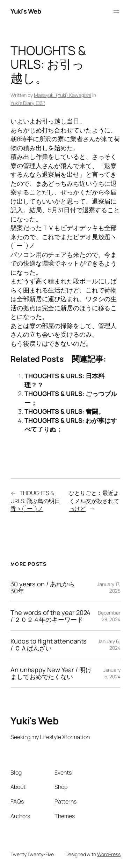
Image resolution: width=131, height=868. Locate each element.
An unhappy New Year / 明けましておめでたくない (51, 673)
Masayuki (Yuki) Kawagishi (63, 95)
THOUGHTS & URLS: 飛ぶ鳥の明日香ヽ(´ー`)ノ (35, 501)
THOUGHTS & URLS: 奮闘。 (64, 411)
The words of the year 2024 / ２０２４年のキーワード (50, 616)
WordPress (109, 854)
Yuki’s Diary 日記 (28, 103)
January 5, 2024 (112, 673)
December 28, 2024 (109, 616)
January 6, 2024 (109, 645)
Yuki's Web (26, 11)
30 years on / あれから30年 (43, 588)
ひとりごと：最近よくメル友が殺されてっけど (94, 501)
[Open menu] (116, 12)
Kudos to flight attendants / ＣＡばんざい (49, 645)
